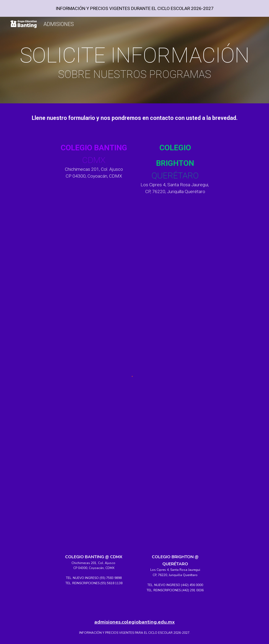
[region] (134, 8)
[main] (135, 62)
